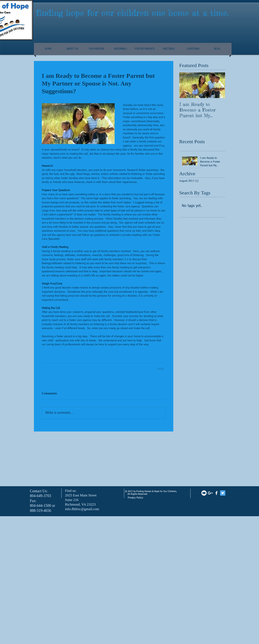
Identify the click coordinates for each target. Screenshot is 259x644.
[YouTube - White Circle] (204, 493)
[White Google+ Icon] (210, 493)
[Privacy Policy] (148, 498)
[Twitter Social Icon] (223, 493)
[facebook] (216, 493)
